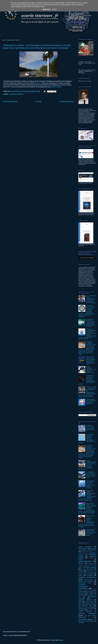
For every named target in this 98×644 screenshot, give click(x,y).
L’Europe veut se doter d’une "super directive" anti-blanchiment (91, 401)
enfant (93, 565)
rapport (39, 83)
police (80, 603)
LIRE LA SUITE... (57, 87)
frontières (90, 575)
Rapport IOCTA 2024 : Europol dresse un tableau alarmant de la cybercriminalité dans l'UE (91, 360)
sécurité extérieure (85, 612)
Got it (54, 9)
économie (86, 565)
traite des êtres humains (85, 621)
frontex (80, 575)
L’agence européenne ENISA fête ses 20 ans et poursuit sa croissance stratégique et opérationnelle (87, 465)
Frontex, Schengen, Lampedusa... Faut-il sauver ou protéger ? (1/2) (91, 370)
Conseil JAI (86, 553)
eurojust (91, 569)
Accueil (38, 102)
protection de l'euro (83, 607)
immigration (82, 584)
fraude (91, 574)
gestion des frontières (86, 581)
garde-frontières (89, 580)
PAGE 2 (85, 81)
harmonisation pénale (85, 583)
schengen (81, 610)
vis (94, 621)
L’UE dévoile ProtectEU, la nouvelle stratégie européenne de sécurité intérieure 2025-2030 (91, 323)
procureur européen (91, 604)
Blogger (61, 640)
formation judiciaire (83, 574)
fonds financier (90, 572)
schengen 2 (91, 610)
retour (92, 609)
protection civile (87, 606)
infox (94, 589)
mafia (89, 595)
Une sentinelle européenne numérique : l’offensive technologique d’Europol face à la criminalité (87, 439)
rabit (88, 609)
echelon (80, 565)
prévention (81, 604)
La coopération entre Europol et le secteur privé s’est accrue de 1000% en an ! (91, 475)
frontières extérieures (87, 577)
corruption (91, 558)
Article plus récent (10, 102)
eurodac (84, 569)
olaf (79, 597)
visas (80, 623)
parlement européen (85, 600)
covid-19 (81, 560)
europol (81, 571)
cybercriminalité (85, 561)
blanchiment (92, 550)
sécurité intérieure (87, 613)
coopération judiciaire (16, 94)
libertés (95, 592)
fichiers (82, 572)
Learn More (46, 9)
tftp (93, 620)
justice (88, 592)
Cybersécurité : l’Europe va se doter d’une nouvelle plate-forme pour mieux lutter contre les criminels (87, 380)
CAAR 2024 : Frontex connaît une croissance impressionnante (90, 428)
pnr (93, 601)
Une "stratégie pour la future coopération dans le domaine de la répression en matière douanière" (91, 299)
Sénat (85, 616)
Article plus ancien (67, 102)
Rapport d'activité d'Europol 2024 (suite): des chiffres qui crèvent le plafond (91, 532)
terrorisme (82, 619)
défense (81, 563)
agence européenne (85, 547)
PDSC (80, 601)
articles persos (83, 548)
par (92, 598)
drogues (91, 563)
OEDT (94, 595)
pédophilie (87, 601)
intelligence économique (84, 590)
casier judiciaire (85, 552)
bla (86, 550)
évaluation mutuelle (92, 571)
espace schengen (91, 568)
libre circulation (85, 593)
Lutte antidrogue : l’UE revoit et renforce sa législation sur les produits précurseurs (91, 484)
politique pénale (90, 603)
